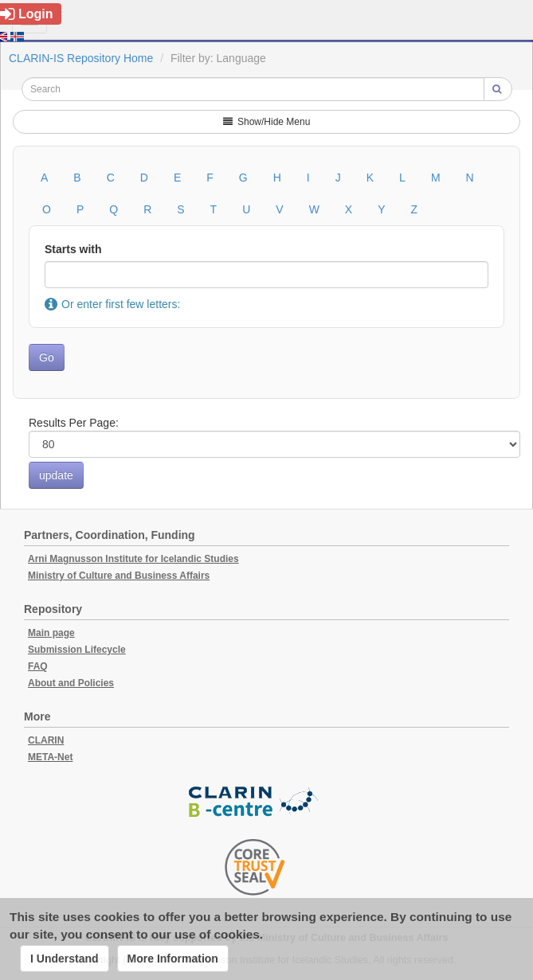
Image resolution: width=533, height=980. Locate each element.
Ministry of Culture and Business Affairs (119, 576)
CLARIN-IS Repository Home (81, 58)
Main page (51, 633)
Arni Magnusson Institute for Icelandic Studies (133, 559)
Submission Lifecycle (77, 650)
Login (27, 14)
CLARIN (46, 740)
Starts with (73, 249)
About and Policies (71, 683)
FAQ (38, 666)
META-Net (50, 757)
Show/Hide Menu (267, 122)
